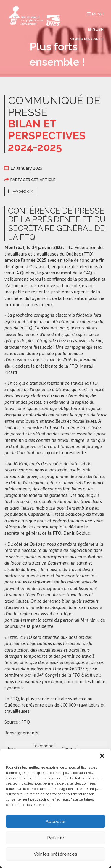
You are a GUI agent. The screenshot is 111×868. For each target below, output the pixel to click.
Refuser (56, 838)
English (96, 29)
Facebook (23, 191)
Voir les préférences (55, 854)
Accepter (56, 822)
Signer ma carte (87, 39)
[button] (102, 756)
